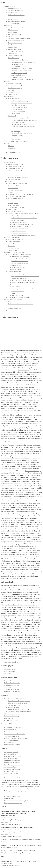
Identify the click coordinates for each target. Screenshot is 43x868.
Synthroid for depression (11, 773)
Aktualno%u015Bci (10, 6)
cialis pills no (37, 396)
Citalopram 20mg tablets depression (18, 142)
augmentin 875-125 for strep (9, 439)
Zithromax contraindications (16, 41)
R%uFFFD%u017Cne (14, 58)
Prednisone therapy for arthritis (13, 756)
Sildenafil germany (17, 109)
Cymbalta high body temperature (14, 765)
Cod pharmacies (12, 45)
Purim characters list (17, 64)
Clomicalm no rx (9, 799)
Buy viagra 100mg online (11, 771)
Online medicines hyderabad (12, 760)
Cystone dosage (16, 114)
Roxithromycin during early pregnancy (19, 254)
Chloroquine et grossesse (19, 122)
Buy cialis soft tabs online (11, 720)
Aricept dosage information (12, 769)
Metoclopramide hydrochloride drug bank (16, 801)
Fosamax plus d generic (12, 866)
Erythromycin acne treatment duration (22, 133)
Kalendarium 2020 (13, 30)
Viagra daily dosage (17, 139)
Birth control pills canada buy (20, 101)
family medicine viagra (14, 596)
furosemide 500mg (23, 370)
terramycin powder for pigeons (30, 657)
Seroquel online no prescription (13, 803)
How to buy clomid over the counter (22, 103)
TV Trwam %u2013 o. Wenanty (16, 15)
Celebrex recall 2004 (17, 135)
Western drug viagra (14, 92)
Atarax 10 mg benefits (14, 707)
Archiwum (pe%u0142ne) (15, 8)
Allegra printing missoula (11, 752)
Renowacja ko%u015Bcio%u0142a (17, 21)
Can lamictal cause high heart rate (15, 252)
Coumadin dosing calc (14, 152)
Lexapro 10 (15, 137)
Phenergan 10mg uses (21, 861)
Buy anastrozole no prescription (13, 727)
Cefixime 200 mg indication (12, 662)
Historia (10, 36)
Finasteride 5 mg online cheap (20, 60)
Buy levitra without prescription (20, 118)
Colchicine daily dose (14, 23)
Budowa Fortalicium (14, 19)
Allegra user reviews (10, 767)
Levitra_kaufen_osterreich (19, 107)
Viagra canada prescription (12, 763)
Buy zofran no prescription (16, 84)
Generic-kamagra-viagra (15, 88)
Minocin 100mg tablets (15, 272)
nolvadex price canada (11, 381)
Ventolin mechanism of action (13, 300)
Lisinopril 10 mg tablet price (13, 237)
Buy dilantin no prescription (12, 796)
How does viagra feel (14, 705)
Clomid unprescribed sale (15, 86)
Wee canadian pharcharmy (19, 66)
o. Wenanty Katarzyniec (14, 49)
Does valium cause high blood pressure (19, 701)
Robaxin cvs (11, 146)
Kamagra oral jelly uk (10, 754)
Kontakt (7, 144)
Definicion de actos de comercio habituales (23, 62)
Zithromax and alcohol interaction (17, 703)
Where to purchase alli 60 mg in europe (15, 699)
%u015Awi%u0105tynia (14, 34)
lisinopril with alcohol (7, 555)
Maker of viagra (12, 54)
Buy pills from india (10, 743)
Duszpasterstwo (9, 96)
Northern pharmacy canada (19, 73)
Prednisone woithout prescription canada (20, 304)
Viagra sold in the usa (10, 681)
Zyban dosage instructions (19, 77)
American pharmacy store (15, 56)
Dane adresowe (12, 148)
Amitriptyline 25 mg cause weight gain (11, 777)
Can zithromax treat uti (11, 758)
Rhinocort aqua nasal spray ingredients (22, 79)
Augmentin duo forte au (18, 75)
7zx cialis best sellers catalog (12, 689)
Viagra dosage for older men (12, 692)
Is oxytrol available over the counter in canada (24, 120)
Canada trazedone (9, 671)
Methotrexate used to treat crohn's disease (23, 127)
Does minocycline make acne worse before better (23, 214)
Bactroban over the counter (19, 105)
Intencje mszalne (13, 32)
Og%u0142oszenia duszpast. (16, 11)
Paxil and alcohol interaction (12, 683)
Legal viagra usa (12, 47)
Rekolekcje (7, 81)
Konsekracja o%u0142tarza (15, 13)
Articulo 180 (8, 674)
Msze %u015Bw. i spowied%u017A (17, 28)
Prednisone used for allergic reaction (18, 709)
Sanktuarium (8, 26)
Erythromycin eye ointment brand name (23, 124)
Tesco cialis (11, 90)
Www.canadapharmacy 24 (15, 43)
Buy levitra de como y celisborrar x (21, 71)
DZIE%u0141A (12, 116)
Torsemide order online (18, 112)
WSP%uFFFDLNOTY (14, 99)
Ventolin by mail (12, 94)
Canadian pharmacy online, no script (22, 69)
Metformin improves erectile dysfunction (19, 39)
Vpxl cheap (7, 687)
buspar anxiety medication (28, 648)
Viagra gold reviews (10, 669)
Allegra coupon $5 (13, 205)
